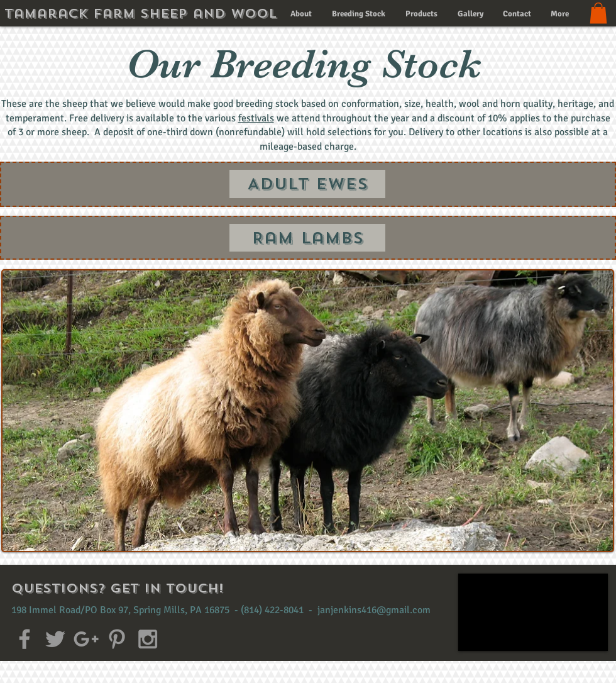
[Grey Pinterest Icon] (117, 639)
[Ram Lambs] (307, 238)
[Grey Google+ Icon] (86, 639)
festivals (256, 118)
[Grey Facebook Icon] (25, 639)
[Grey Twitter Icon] (55, 639)
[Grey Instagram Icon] (148, 639)
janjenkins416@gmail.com (374, 610)
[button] (598, 13)
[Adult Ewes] (307, 184)
